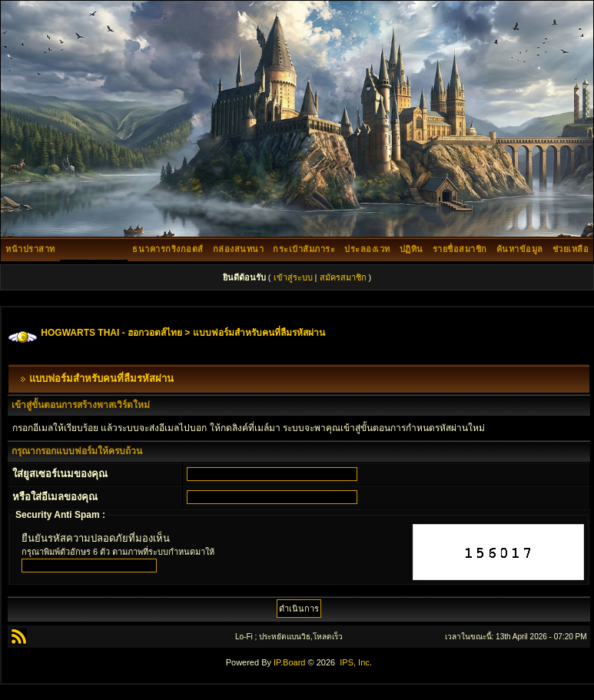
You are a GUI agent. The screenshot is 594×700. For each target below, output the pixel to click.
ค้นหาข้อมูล (520, 249)
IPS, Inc (355, 662)
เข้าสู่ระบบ (293, 277)
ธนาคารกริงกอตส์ (168, 249)
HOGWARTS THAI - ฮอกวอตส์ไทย (111, 333)
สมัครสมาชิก (343, 277)
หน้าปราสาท (30, 249)
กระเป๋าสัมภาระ (304, 249)
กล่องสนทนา (239, 249)
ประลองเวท (367, 249)
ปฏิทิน (411, 249)
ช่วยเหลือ (571, 249)
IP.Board (289, 662)
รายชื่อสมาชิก (460, 249)
